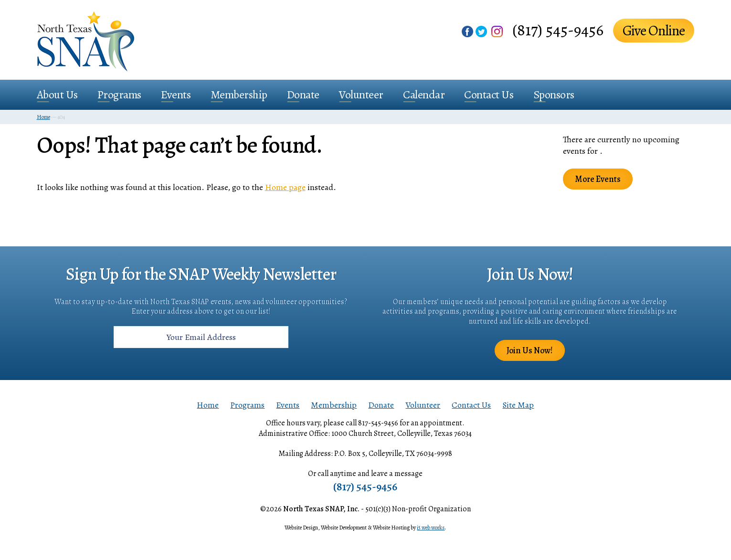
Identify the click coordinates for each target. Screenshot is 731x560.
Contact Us (489, 95)
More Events (598, 179)
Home (208, 405)
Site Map (518, 405)
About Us (57, 95)
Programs (119, 95)
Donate (303, 95)
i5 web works (431, 528)
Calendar (424, 95)
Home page (285, 187)
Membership (239, 95)
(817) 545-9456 (558, 30)
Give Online (654, 31)
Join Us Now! (530, 350)
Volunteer (361, 95)
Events (176, 95)
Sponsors (554, 95)
